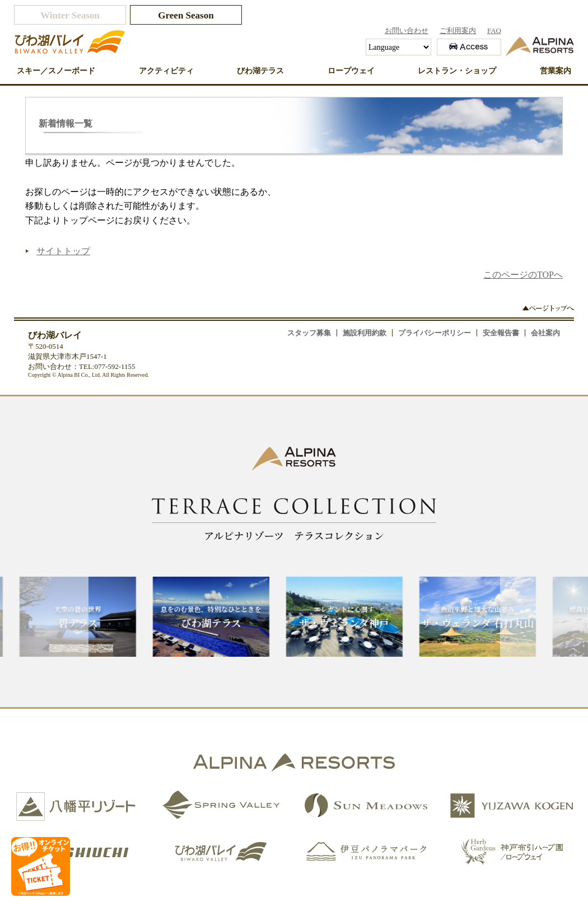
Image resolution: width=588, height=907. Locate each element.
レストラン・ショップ (457, 71)
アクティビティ (166, 71)
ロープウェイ (351, 71)
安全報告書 (501, 333)
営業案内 (556, 71)
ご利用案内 (458, 31)
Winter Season (70, 15)
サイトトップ (63, 251)
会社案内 (545, 333)
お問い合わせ (407, 31)
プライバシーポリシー (435, 333)
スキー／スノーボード (56, 71)
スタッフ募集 (309, 333)
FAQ (494, 31)
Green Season (186, 15)
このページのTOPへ (523, 275)
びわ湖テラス (260, 71)
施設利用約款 (365, 333)
